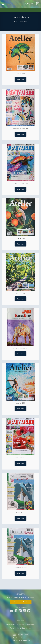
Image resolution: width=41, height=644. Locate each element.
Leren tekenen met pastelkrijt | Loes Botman (21, 624)
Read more (20, 79)
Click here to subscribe (21, 602)
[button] (3, 4)
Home (16, 22)
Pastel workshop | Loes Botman (20, 628)
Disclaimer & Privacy (20, 638)
